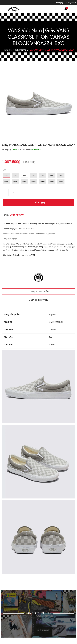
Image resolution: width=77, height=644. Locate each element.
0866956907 (17, 215)
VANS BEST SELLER (39, 613)
